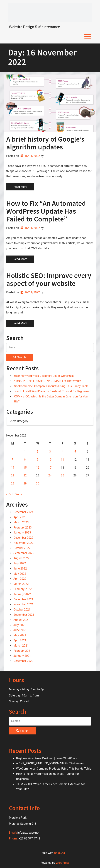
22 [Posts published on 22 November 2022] (25, 475)
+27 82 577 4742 (29, 838)
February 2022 (23, 589)
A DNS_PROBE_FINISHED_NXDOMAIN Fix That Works (47, 381)
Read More (20, 187)
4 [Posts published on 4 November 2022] (63, 452)
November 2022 (23, 543)
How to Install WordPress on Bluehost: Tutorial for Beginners (51, 391)
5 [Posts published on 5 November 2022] (75, 452)
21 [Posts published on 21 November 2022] (13, 475)
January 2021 (22, 656)
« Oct (9, 494)
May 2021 (20, 635)
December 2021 (23, 599)
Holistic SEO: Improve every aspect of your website (49, 279)
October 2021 (22, 610)
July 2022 (20, 563)
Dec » (18, 494)
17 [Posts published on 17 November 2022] (50, 468)
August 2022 (21, 558)
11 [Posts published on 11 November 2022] (62, 460)
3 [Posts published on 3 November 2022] (50, 452)
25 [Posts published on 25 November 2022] (62, 475)
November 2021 (23, 604)
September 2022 (24, 553)
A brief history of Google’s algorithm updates (45, 143)
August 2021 (21, 620)
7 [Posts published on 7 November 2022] (12, 460)
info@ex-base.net (28, 833)
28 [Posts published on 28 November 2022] (13, 483)
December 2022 (23, 538)
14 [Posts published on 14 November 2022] (13, 468)
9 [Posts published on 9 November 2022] (37, 460)
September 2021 (24, 615)
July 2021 (20, 625)
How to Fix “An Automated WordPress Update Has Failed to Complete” (46, 211)
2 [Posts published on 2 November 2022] (37, 452)
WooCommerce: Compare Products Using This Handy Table (51, 386)
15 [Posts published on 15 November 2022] (25, 468)
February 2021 (23, 651)
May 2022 (20, 574)
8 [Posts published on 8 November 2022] (25, 460)
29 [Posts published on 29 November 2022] (25, 483)
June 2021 (20, 630)
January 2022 (22, 594)
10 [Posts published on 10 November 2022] (50, 460)
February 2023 (23, 528)
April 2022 (20, 579)
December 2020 (23, 661)
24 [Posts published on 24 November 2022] (50, 475)
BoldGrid (59, 853)
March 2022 (21, 584)
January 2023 (22, 533)
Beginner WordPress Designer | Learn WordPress (44, 376)
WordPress (63, 863)
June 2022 (20, 569)
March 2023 (21, 522)
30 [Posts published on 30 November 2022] (38, 483)
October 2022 (22, 548)
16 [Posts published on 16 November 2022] (38, 468)
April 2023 (20, 517)
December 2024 (23, 512)
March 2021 (21, 646)
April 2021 (20, 640)
